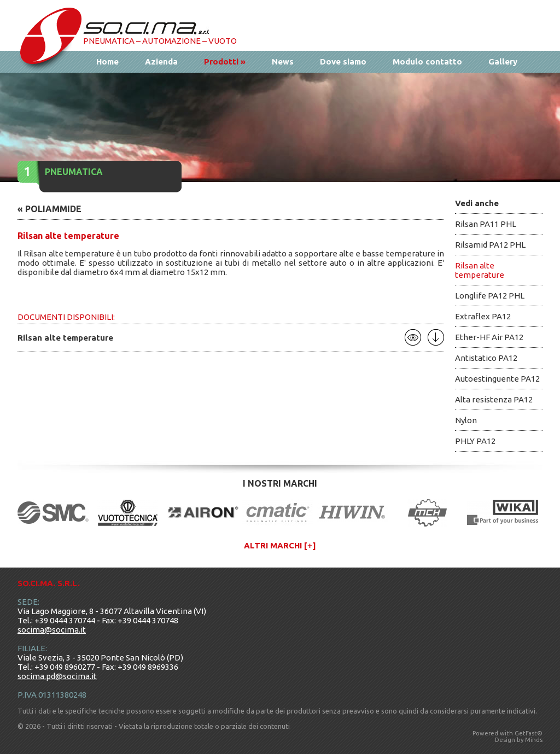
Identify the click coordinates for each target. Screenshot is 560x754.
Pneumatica (74, 172)
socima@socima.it (52, 630)
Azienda (161, 62)
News (283, 62)
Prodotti (225, 62)
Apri (413, 337)
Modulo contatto (427, 62)
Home (107, 62)
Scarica (436, 337)
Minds (534, 740)
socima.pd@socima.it (57, 676)
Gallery (503, 62)
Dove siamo (343, 62)
